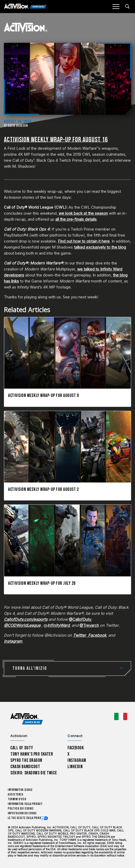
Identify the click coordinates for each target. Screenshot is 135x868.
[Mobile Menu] (116, 7)
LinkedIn (75, 767)
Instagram (77, 760)
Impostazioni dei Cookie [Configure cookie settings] (22, 813)
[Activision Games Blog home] (27, 719)
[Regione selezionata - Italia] (121, 716)
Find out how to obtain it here (84, 241)
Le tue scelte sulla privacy (26, 818)
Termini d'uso (17, 799)
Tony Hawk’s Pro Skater (32, 754)
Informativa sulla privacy (25, 804)
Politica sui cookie (21, 809)
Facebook (76, 748)
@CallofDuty (80, 619)
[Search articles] (127, 6)
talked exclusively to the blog (100, 247)
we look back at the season (83, 213)
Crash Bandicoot (25, 767)
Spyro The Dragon (26, 760)
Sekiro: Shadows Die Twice (34, 773)
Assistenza (15, 795)
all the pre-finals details (76, 219)
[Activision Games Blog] (25, 7)
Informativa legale (20, 790)
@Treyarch (89, 625)
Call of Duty (22, 748)
